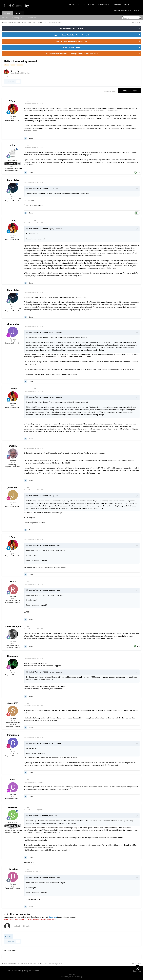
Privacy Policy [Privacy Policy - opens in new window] (23, 971)
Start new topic (110, 91)
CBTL (13, 780)
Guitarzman (13, 735)
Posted (33, 104)
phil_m (13, 145)
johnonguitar (13, 324)
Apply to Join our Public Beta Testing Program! (72, 35)
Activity (19, 13)
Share (8, 77)
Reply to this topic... (22, 926)
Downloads (103, 5)
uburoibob (13, 869)
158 (13, 504)
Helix (29, 73)
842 (13, 673)
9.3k (13, 166)
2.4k (13, 197)
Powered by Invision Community (71, 977)
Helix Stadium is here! (71, 47)
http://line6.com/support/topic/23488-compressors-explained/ (47, 850)
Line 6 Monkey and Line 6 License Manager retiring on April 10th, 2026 (71, 54)
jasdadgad (13, 487)
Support (117, 5)
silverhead (13, 807)
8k (13, 598)
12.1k (13, 829)
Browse (7, 13)
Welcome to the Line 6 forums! (71, 29)
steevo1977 (13, 703)
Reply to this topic (130, 91)
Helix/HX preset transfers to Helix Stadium (71, 41)
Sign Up (137, 10)
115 (13, 720)
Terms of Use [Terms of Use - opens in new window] (12, 971)
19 (13, 118)
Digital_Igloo (13, 180)
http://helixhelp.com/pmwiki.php (36, 840)
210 (13, 341)
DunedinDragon (13, 626)
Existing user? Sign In (123, 10)
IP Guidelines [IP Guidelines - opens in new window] (34, 971)
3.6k (13, 643)
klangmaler (13, 656)
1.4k (13, 463)
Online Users (32, 18)
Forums (5, 18)
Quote (31, 138)
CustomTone (88, 5)
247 (13, 796)
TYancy (15, 71)
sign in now (53, 917)
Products (74, 5)
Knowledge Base (18, 18)
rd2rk (13, 582)
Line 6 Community (16, 6)
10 (13, 886)
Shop (127, 5)
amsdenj (13, 446)
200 (13, 752)
